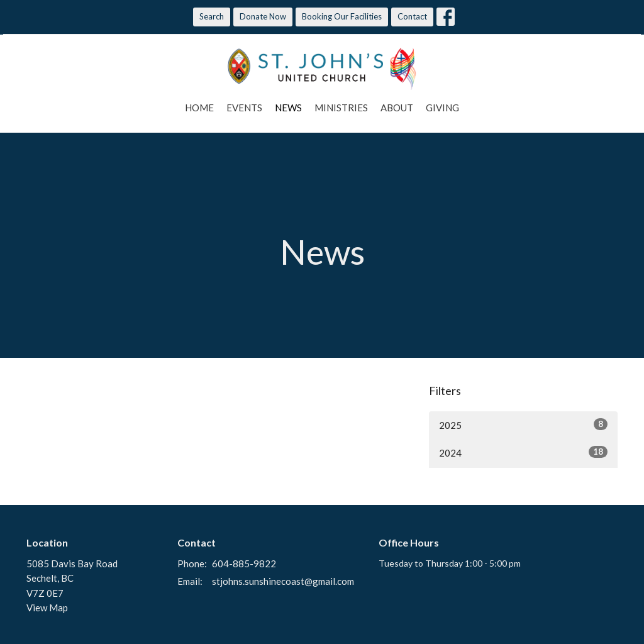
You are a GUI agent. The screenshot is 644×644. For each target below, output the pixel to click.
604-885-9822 (244, 563)
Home (199, 108)
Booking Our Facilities (342, 16)
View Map (47, 608)
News (288, 108)
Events (244, 108)
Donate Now (263, 16)
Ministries (341, 108)
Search (212, 16)
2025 (523, 425)
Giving (442, 108)
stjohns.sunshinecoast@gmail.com (283, 581)
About (397, 108)
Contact (412, 16)
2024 (523, 452)
